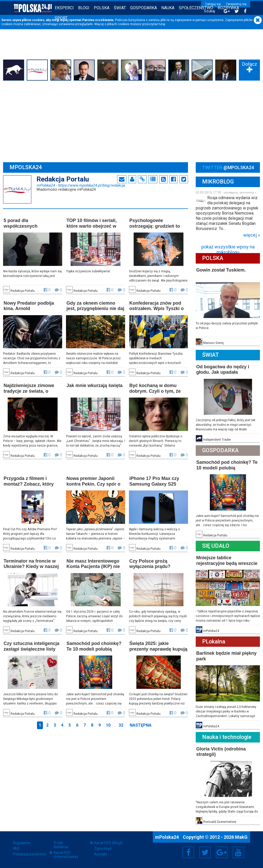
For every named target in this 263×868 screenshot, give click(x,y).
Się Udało (216, 546)
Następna (141, 725)
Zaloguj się (213, 4)
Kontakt (101, 854)
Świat (120, 8)
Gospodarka (144, 8)
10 (108, 725)
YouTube (238, 852)
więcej (250, 235)
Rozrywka (228, 8)
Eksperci (64, 8)
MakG (241, 837)
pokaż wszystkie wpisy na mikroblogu (228, 248)
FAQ (16, 848)
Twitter (205, 852)
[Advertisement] (131, 121)
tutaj (162, 24)
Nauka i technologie (227, 737)
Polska (102, 8)
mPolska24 (81, 185)
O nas (58, 843)
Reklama (61, 847)
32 (121, 725)
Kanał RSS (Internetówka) (66, 855)
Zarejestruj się (236, 4)
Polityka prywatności (30, 854)
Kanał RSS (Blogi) (108, 843)
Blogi (84, 8)
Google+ (222, 852)
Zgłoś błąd (103, 848)
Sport (61, 18)
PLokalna (214, 642)
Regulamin (22, 843)
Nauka (168, 8)
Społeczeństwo (196, 8)
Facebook (188, 852)
